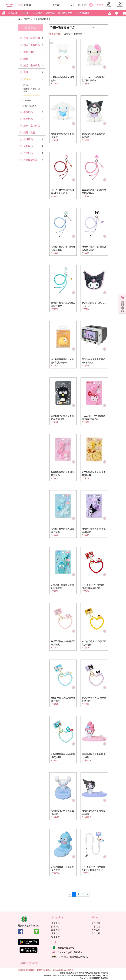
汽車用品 (28, 153)
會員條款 (55, 933)
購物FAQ (55, 926)
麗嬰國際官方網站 (66, 948)
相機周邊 (27, 100)
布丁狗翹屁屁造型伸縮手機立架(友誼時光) (62, 361)
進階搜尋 (100, 5)
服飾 (26, 59)
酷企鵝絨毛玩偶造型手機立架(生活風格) (62, 417)
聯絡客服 (55, 930)
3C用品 (27, 79)
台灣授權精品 (30, 160)
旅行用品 (28, 139)
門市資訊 (96, 926)
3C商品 (26, 85)
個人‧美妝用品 (32, 45)
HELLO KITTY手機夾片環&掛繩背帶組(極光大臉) (94, 868)
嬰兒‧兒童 (29, 132)
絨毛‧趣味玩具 (32, 65)
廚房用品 (28, 112)
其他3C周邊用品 (30, 106)
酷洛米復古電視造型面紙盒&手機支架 (93, 361)
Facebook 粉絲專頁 (29, 963)
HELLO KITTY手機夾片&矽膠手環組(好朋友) (93, 586)
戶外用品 (28, 146)
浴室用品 (28, 119)
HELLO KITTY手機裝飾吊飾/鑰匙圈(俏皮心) (94, 417)
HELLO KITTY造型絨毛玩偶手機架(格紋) (94, 79)
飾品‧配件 (29, 52)
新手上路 (55, 923)
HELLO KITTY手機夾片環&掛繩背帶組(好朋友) (62, 192)
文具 (26, 72)
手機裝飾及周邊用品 (32, 95)
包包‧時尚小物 (32, 38)
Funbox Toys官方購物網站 (70, 952)
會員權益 (55, 937)
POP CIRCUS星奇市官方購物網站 (73, 957)
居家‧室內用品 (32, 126)
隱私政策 (96, 933)
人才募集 (96, 930)
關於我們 (96, 923)
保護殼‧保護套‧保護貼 (32, 90)
